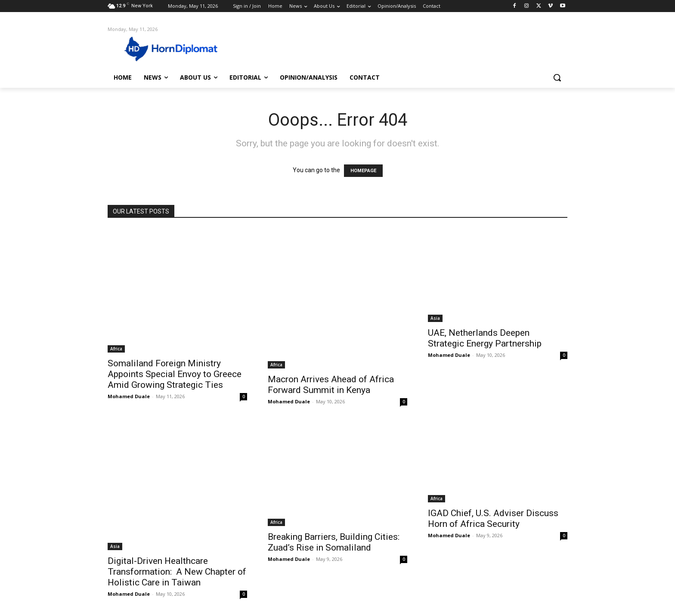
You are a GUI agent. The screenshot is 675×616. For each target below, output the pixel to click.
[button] (557, 77)
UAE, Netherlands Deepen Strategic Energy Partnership (485, 338)
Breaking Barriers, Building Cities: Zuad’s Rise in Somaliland (334, 542)
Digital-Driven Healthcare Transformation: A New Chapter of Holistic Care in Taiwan (177, 572)
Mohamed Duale (129, 396)
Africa (116, 349)
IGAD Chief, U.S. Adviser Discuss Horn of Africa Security (493, 518)
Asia (435, 318)
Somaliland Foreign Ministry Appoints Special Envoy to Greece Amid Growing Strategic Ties (175, 374)
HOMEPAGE (363, 171)
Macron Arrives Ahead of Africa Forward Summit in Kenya (331, 385)
